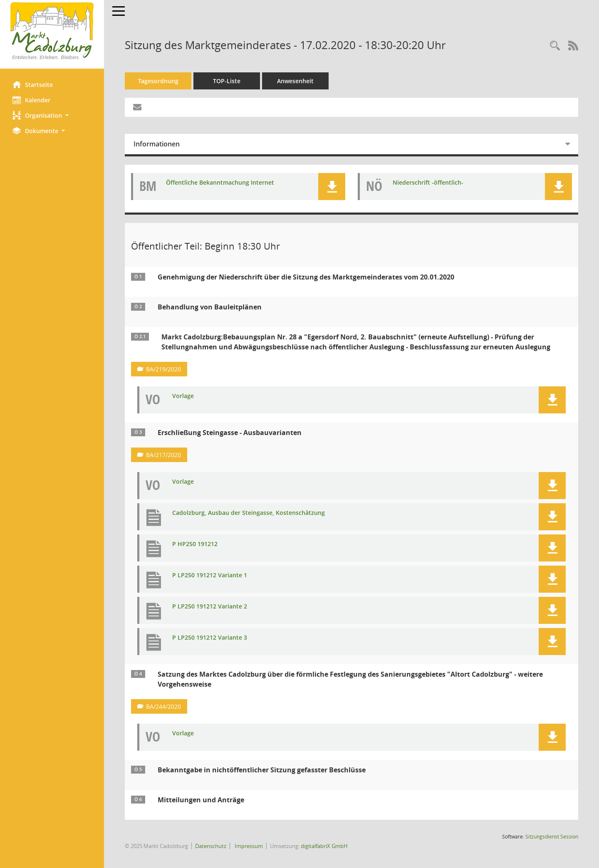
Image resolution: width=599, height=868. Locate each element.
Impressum (248, 846)
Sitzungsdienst (552, 837)
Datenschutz (211, 846)
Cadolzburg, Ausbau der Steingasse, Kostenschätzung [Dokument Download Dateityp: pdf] (249, 513)
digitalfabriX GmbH (324, 846)
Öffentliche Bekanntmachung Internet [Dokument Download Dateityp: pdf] (220, 183)
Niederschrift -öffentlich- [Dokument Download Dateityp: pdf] (428, 183)
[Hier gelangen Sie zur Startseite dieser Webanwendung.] (52, 31)
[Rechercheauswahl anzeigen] (555, 46)
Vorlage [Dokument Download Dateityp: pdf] (183, 396)
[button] (52, 115)
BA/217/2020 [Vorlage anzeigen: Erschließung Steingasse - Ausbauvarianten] (163, 455)
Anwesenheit (295, 81)
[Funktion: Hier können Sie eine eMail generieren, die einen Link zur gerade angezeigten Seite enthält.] (137, 107)
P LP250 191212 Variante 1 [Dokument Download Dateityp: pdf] (210, 575)
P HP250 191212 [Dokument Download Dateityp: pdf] (195, 544)
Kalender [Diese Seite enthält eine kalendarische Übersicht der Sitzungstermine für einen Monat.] (31, 100)
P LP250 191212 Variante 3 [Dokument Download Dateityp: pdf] (210, 638)
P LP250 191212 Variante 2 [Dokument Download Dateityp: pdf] (210, 607)
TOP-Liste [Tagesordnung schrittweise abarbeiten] (227, 81)
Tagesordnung (158, 81)
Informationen (157, 144)
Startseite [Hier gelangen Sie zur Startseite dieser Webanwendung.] (33, 84)
